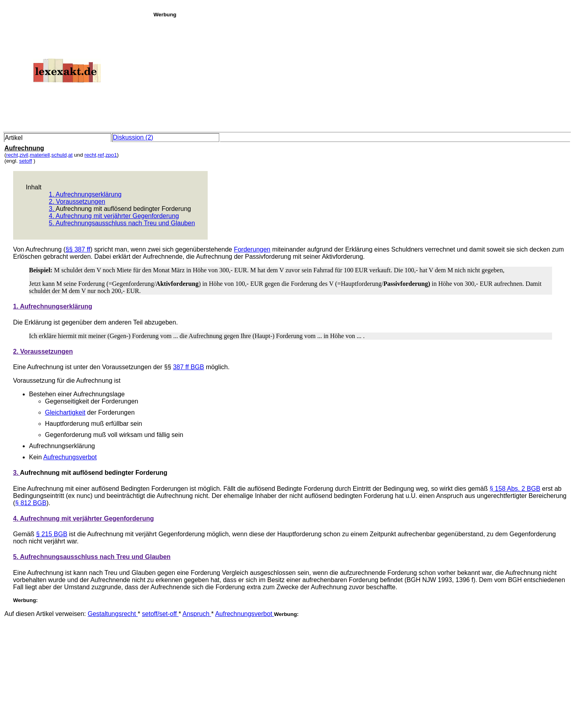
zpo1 (111, 155)
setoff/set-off (160, 614)
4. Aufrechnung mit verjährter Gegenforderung (114, 216)
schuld (59, 155)
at (70, 155)
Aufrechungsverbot (70, 457)
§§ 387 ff (78, 249)
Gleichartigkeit (65, 412)
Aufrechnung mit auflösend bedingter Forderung (123, 209)
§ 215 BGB (52, 534)
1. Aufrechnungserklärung (85, 194)
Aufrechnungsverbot (245, 614)
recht (12, 155)
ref (101, 155)
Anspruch (197, 614)
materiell (40, 155)
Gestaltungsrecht (113, 614)
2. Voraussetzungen (77, 202)
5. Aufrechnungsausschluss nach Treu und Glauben (122, 223)
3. (52, 209)
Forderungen (252, 249)
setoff (26, 161)
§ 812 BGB (31, 503)
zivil (24, 155)
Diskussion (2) (133, 137)
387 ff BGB (189, 367)
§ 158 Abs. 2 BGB (515, 489)
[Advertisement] (362, 73)
